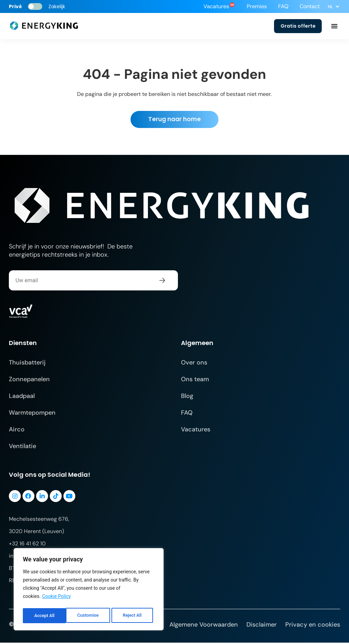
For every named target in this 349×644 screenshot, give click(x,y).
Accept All (133, 616)
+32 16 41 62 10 (27, 545)
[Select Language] (333, 6)
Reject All (89, 616)
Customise (44, 616)
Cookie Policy (57, 599)
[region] (89, 590)
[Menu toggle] (334, 27)
